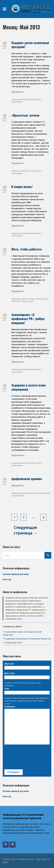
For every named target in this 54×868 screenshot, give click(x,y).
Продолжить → (19, 92)
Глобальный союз (13, 642)
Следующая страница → (25, 530)
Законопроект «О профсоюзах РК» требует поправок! (28, 319)
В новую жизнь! (22, 187)
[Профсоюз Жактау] (13, 844)
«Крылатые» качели (25, 115)
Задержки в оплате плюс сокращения (29, 387)
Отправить (14, 772)
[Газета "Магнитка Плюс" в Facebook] (6, 844)
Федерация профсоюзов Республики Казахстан (28, 639)
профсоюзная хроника (27, 479)
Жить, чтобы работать (27, 249)
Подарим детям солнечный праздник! (30, 45)
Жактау (7, 579)
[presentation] (16, 757)
